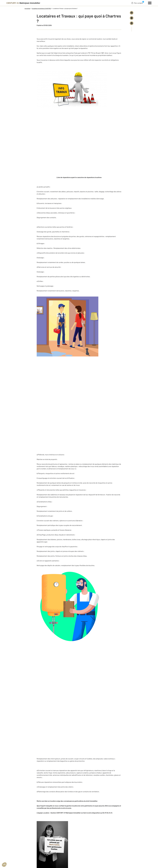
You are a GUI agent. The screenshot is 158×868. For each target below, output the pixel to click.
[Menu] (150, 3)
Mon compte (137, 3)
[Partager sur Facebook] (132, 13)
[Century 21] (23, 3)
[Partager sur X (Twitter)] (132, 18)
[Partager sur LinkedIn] (132, 23)
